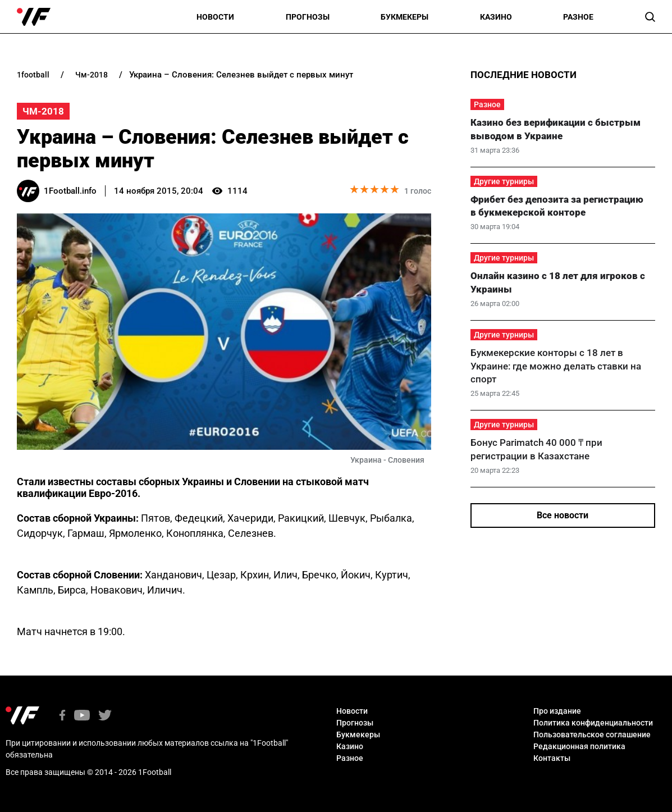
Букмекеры (404, 17)
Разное (578, 17)
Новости (215, 17)
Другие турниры (504, 181)
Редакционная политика (579, 746)
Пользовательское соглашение (592, 735)
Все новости (563, 515)
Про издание (557, 711)
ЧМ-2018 (43, 111)
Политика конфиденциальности (593, 723)
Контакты (552, 758)
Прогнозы (308, 17)
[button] (650, 17)
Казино (496, 17)
